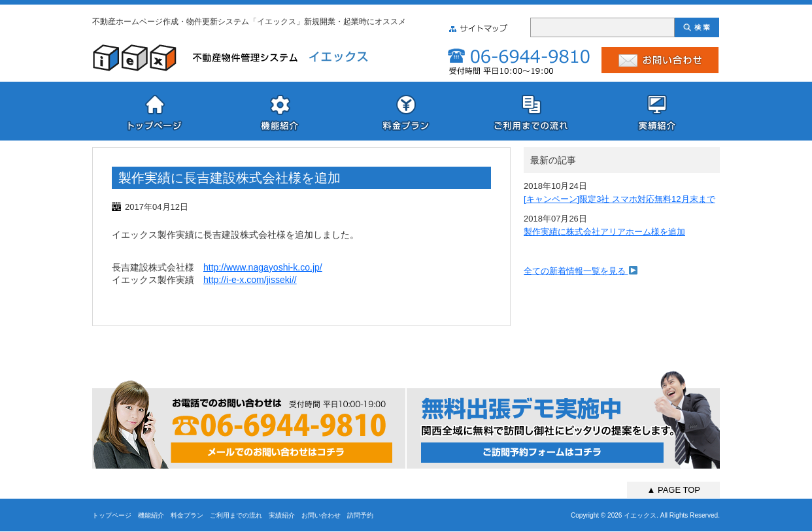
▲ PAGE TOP (673, 490)
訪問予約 (360, 515)
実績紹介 (282, 515)
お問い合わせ (321, 515)
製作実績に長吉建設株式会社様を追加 (229, 178)
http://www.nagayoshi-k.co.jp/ (263, 267)
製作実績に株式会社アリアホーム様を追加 (604, 232)
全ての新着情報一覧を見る (581, 271)
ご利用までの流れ (236, 515)
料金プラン (187, 515)
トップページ (112, 515)
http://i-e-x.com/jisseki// (250, 280)
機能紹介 (151, 515)
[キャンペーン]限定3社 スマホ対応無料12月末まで (619, 199)
